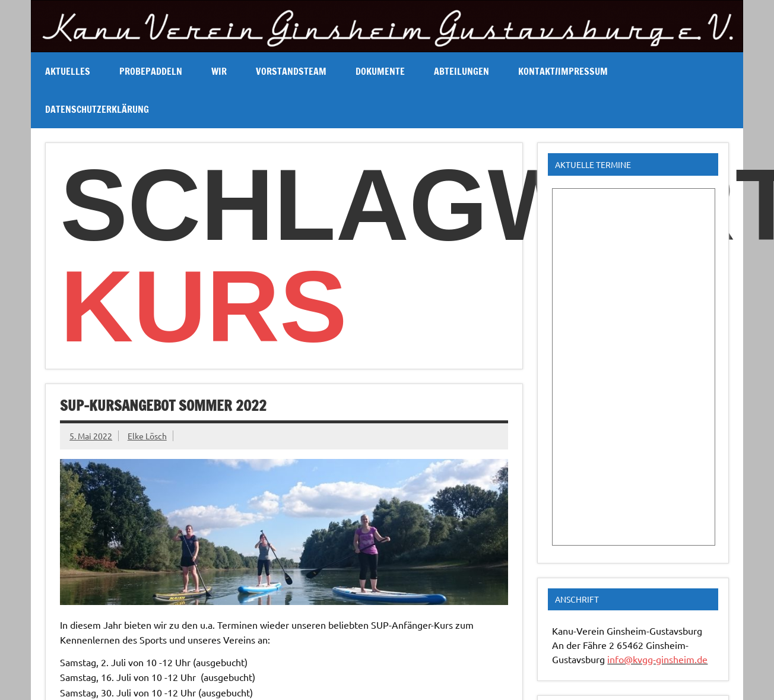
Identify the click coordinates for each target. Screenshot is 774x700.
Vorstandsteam (291, 71)
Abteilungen (461, 71)
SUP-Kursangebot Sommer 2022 (163, 406)
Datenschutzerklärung (97, 109)
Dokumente (380, 71)
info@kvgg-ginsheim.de (657, 659)
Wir (219, 71)
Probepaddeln (151, 71)
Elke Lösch (147, 436)
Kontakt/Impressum (563, 71)
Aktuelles (68, 71)
